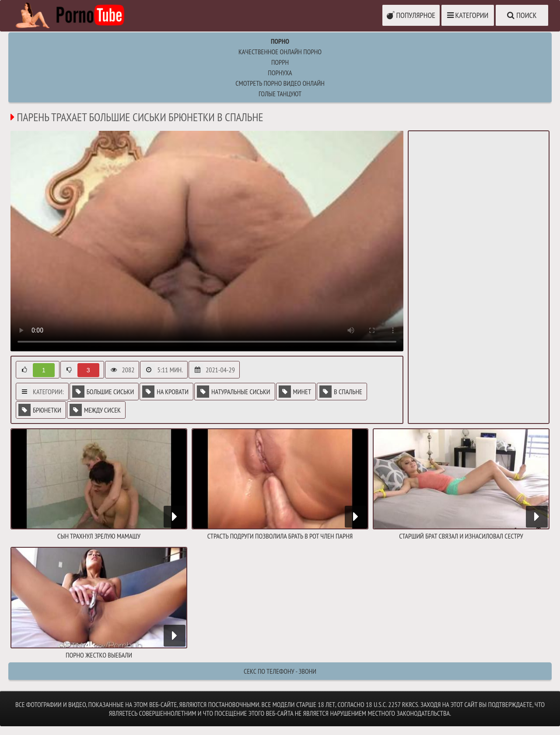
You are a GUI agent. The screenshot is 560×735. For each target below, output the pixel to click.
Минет (295, 392)
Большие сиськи (103, 392)
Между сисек (95, 410)
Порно (280, 41)
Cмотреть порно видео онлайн (280, 83)
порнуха (280, 73)
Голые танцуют (280, 94)
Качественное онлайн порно (280, 52)
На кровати (165, 392)
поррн (280, 62)
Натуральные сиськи (234, 392)
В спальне (341, 392)
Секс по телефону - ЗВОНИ (280, 671)
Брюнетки (40, 410)
